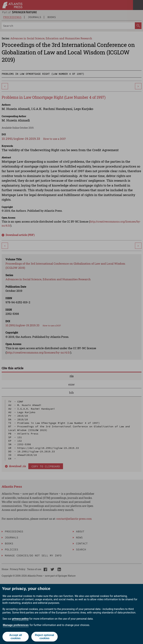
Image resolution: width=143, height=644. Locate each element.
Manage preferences (16, 625)
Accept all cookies (16, 637)
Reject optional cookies (45, 637)
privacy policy (20, 619)
